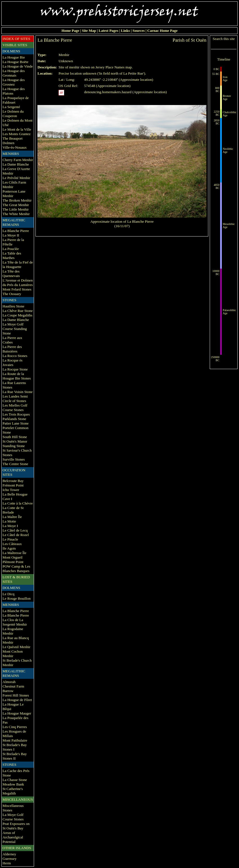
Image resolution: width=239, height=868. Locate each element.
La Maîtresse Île (14, 553)
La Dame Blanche (16, 164)
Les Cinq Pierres (15, 727)
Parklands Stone (14, 419)
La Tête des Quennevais (11, 274)
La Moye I (10, 526)
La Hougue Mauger (17, 713)
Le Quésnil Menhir (16, 647)
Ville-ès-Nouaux (15, 147)
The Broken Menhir (17, 200)
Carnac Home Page (162, 31)
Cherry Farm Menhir (18, 160)
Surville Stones (14, 459)
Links (126, 31)
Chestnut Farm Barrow (13, 689)
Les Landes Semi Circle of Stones (15, 399)
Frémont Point (13, 485)
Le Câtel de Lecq (15, 530)
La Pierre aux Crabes (12, 340)
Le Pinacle (10, 539)
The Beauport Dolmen (13, 141)
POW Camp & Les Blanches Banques (16, 569)
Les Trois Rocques (16, 414)
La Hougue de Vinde (18, 66)
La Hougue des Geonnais (14, 73)
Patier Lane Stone (15, 423)
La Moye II (11, 235)
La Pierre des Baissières (12, 349)
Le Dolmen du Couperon (13, 114)
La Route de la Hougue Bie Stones (17, 376)
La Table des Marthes (12, 256)
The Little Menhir (16, 209)
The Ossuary (12, 294)
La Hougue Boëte (15, 62)
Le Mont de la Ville (17, 129)
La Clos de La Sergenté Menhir (15, 622)
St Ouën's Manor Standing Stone (15, 444)
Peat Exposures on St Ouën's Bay (16, 826)
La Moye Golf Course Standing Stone (15, 329)
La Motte (9, 521)
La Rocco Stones (15, 356)
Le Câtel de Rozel (16, 535)
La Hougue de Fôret (17, 700)
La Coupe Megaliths (17, 315)
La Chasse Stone (15, 780)
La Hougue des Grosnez (14, 82)
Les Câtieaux (12, 544)
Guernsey (10, 859)
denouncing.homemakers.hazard (108, 92)
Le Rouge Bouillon (17, 598)
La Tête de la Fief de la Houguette (18, 265)
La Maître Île (12, 517)
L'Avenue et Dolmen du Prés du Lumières (18, 283)
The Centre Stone (15, 464)
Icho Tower (11, 490)
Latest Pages (109, 31)
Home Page (70, 31)
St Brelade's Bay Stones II (15, 756)
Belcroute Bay (13, 481)
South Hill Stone (15, 437)
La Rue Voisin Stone (18, 392)
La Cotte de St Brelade (13, 510)
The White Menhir (16, 214)
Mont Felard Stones (17, 289)
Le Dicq (8, 594)
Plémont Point (13, 562)
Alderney (9, 854)
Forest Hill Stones (16, 695)
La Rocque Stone (15, 369)
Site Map (89, 31)
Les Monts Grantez (17, 134)
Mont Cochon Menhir (13, 654)
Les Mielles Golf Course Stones (15, 408)
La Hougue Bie (14, 57)
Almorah (9, 682)
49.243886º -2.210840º (101, 80)
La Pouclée (11, 249)
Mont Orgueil (13, 557)
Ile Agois (9, 548)
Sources (139, 31)
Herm (7, 863)
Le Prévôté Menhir (16, 178)
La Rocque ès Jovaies (13, 362)
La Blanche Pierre (16, 231)
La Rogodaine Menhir (13, 631)
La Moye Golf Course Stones (13, 817)
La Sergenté (11, 107)
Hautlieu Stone (14, 306)
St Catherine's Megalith (13, 791)
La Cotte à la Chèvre (18, 503)
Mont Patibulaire (15, 740)
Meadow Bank (13, 784)
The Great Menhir (16, 205)
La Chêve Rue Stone (18, 311)
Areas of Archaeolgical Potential (13, 837)
